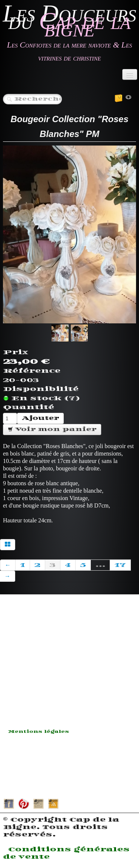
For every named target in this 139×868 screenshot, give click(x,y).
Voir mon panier (52, 429)
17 (120, 565)
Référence (32, 371)
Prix (16, 352)
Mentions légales (39, 732)
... (100, 565)
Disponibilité (41, 389)
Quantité (29, 407)
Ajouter (40, 418)
